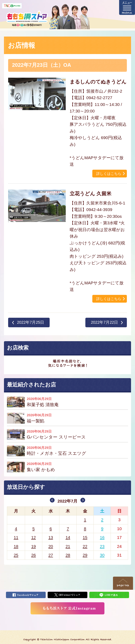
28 (68, 555)
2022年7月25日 (31, 322)
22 (85, 546)
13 (51, 537)
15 (85, 537)
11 (16, 537)
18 (16, 546)
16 (102, 537)
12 (33, 537)
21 (68, 546)
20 (51, 546)
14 (68, 537)
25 (16, 555)
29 (85, 555)
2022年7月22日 (105, 322)
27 (51, 555)
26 (33, 555)
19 (33, 546)
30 (102, 555)
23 (102, 546)
